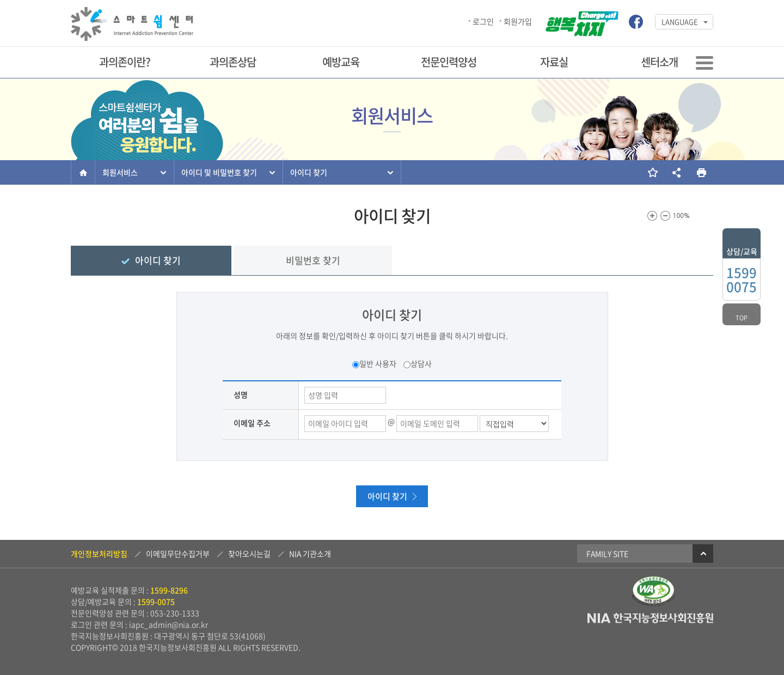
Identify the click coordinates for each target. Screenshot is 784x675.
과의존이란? (125, 62)
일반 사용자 (378, 363)
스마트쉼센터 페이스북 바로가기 (636, 22)
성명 (241, 394)
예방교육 (341, 62)
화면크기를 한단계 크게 (652, 216)
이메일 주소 (252, 423)
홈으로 (83, 172)
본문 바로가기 (0, 1)
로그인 (483, 21)
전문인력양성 (449, 62)
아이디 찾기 (309, 172)
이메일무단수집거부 (178, 554)
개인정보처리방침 (99, 554)
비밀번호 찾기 (313, 260)
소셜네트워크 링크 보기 (676, 172)
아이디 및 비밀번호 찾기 (219, 172)
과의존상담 (233, 62)
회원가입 (518, 21)
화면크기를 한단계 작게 (665, 216)
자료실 (554, 62)
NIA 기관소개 (310, 554)
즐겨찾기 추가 (652, 172)
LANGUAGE (680, 22)
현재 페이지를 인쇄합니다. (701, 172)
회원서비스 (120, 172)
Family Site (650, 554)
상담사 (421, 363)
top (742, 318)
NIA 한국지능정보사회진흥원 (650, 619)
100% (682, 216)
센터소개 (659, 62)
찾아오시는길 (249, 554)
